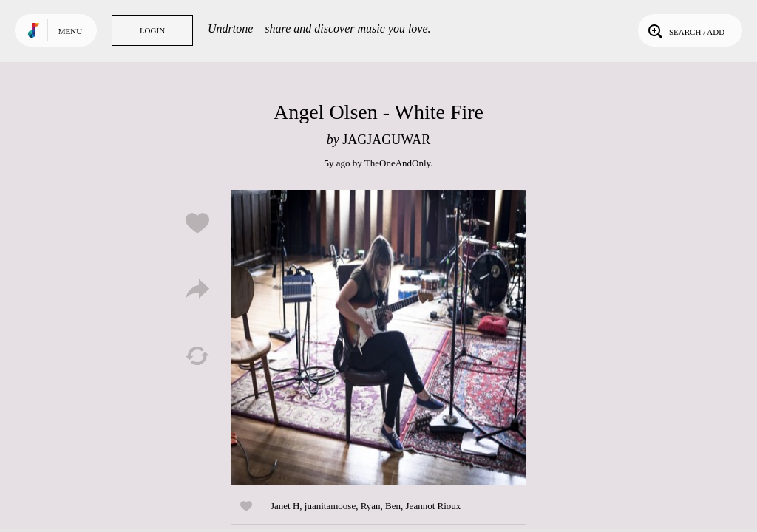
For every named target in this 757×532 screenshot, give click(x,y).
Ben (393, 506)
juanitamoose (330, 506)
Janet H (285, 506)
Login (152, 30)
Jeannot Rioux (434, 506)
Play (378, 338)
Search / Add (685, 30)
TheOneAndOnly (397, 163)
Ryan (371, 506)
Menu (70, 31)
